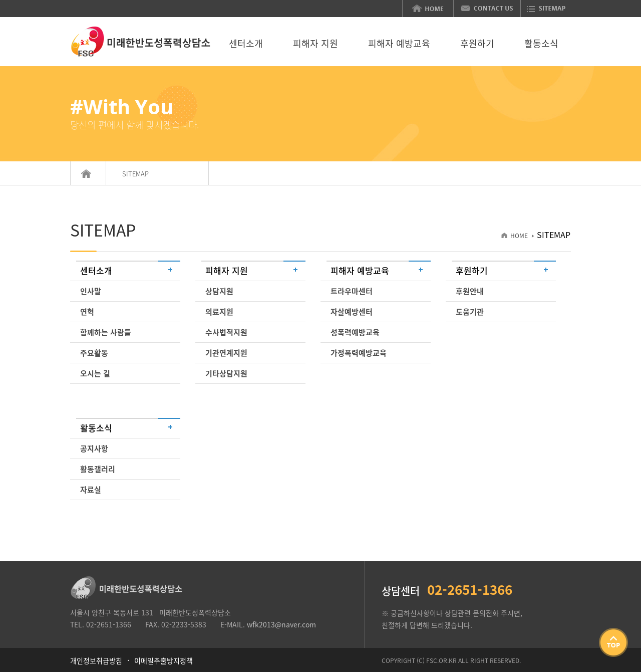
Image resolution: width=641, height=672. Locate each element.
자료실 (91, 490)
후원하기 (477, 44)
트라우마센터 (352, 291)
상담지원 (219, 291)
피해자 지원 (315, 44)
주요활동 (94, 353)
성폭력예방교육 (355, 332)
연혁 (87, 312)
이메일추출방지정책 (164, 660)
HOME (516, 236)
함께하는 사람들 (106, 332)
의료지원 (219, 312)
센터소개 (246, 44)
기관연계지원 (226, 353)
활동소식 (541, 44)
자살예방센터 (352, 312)
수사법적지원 (226, 332)
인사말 (91, 291)
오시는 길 (95, 373)
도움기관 (470, 312)
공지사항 (94, 449)
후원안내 (470, 291)
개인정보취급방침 (96, 660)
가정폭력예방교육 (359, 353)
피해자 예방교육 (399, 44)
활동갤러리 (98, 469)
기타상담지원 (226, 373)
